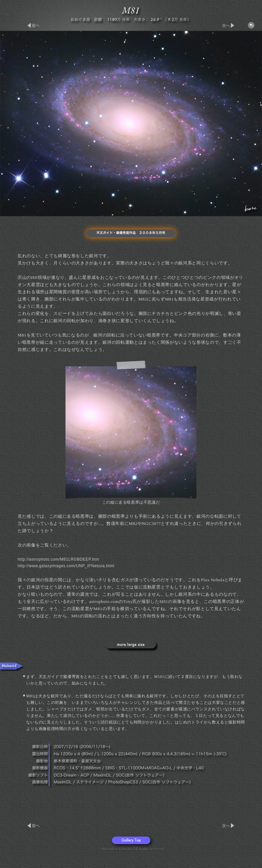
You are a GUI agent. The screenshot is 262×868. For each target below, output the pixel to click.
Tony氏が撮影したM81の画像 (152, 601)
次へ (226, 26)
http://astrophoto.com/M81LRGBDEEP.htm (58, 559)
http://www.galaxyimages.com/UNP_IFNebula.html (66, 566)
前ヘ (36, 26)
